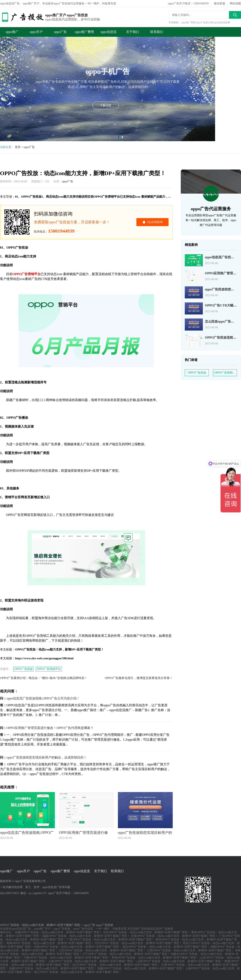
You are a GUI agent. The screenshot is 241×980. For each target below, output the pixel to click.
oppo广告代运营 (83, 929)
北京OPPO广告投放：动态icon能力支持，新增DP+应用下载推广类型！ (147, 932)
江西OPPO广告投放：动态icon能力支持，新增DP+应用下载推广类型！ (191, 950)
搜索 (235, 15)
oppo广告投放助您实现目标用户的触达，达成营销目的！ (47, 757)
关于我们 (133, 32)
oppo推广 (12, 32)
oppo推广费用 (84, 32)
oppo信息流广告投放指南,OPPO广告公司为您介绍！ (43, 698)
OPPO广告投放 (23, 669)
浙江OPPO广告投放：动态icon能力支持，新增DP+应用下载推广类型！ (78, 972)
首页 (18, 147)
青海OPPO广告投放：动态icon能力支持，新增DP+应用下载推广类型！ (155, 958)
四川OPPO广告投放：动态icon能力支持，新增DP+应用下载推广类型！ (116, 965)
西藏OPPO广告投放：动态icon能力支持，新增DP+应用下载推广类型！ (141, 968)
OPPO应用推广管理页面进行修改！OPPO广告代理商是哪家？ (50, 728)
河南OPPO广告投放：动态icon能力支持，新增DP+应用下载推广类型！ (78, 947)
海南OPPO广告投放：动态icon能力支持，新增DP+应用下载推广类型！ (50, 943)
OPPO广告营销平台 (49, 669)
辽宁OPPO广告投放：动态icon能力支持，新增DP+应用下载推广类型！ (126, 954)
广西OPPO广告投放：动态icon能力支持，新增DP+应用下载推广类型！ (111, 940)
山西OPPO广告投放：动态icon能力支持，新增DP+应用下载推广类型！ (180, 961)
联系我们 (157, 32)
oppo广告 (60, 32)
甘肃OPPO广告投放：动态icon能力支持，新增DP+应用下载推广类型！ (175, 936)
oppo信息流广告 (21, 929)
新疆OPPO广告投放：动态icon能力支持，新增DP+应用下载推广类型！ (53, 968)
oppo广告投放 (62, 929)
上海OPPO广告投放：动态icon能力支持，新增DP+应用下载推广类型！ (92, 961)
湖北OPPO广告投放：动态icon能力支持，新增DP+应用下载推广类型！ (166, 947)
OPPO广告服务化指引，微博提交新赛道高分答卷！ (139, 678)
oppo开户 (36, 32)
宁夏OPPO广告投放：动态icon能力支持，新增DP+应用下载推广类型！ (67, 958)
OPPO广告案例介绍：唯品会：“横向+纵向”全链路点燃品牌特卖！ (44, 678)
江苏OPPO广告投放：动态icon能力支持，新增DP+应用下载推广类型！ (102, 950)
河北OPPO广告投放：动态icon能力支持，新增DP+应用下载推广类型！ (138, 943)
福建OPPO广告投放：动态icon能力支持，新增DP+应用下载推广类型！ (86, 936)
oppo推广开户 (42, 929)
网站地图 (235, 4)
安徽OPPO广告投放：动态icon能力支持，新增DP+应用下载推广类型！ (59, 932)
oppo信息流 (108, 32)
